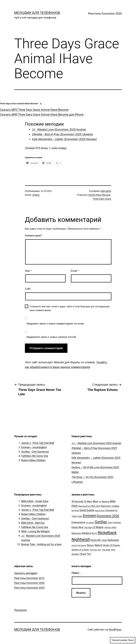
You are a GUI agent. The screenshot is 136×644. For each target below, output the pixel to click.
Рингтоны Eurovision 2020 (105, 14)
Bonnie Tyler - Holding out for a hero (41, 544)
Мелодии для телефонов (37, 13)
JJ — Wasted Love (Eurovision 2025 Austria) (96, 443)
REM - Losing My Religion (35, 531)
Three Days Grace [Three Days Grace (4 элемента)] (95, 550)
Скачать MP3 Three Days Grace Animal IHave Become (34, 110)
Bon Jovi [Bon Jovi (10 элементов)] (96, 506)
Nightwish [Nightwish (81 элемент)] (81, 539)
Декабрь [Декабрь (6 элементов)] (75, 554)
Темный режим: (123, 640)
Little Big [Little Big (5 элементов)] (107, 527)
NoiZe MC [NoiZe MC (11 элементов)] (96, 540)
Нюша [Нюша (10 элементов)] (83, 554)
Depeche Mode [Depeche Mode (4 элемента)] (100, 511)
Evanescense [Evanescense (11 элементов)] (78, 522)
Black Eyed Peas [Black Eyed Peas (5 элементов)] (85, 506)
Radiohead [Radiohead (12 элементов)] (113, 540)
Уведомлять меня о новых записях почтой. (51, 337)
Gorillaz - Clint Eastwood (35, 452)
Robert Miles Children (33, 460)
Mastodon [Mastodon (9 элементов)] (76, 533)
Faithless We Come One (35, 456)
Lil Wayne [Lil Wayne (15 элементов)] (98, 527)
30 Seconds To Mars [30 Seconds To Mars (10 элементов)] (82, 501)
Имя (28, 271)
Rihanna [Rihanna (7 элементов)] (90, 545)
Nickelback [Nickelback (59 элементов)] (107, 533)
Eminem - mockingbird (34, 447)
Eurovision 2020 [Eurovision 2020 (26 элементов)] (108, 516)
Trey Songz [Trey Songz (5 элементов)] (106, 550)
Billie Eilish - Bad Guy (33, 523)
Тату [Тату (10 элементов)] (89, 554)
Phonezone (20, 610)
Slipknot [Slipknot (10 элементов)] (98, 545)
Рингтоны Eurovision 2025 (29, 588)
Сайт (28, 289)
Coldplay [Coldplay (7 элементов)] (116, 506)
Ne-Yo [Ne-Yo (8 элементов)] (95, 533)
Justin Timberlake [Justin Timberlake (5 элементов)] (114, 523)
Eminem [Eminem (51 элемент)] (90, 516)
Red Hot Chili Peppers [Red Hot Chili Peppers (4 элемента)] (79, 545)
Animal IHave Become (99, 195)
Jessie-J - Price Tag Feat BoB (38, 443)
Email (75, 271)
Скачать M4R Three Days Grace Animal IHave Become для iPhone (42, 115)
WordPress (115, 630)
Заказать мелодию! (26, 573)
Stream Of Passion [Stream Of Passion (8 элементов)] (112, 545)
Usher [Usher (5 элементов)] (113, 550)
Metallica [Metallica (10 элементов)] (86, 533)
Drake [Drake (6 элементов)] (80, 516)
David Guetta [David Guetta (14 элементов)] (87, 510)
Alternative (106, 191)
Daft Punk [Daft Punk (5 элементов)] (75, 511)
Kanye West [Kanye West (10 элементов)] (77, 527)
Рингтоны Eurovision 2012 (29, 578)
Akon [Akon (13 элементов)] (95, 501)
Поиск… (76, 573)
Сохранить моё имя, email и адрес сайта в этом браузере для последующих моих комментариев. (70, 308)
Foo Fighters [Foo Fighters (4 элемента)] (90, 523)
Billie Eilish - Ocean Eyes (35, 501)
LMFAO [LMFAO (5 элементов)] (114, 527)
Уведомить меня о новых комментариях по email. (55, 324)
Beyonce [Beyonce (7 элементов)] (105, 502)
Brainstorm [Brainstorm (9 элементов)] (106, 506)
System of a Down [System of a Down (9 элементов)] (80, 550)
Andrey (36, 195)
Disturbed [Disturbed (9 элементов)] (110, 510)
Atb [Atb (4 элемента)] (100, 502)
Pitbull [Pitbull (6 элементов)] (104, 540)
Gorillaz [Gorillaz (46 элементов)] (101, 522)
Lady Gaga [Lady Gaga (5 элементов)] (88, 527)
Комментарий (34, 236)
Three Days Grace (102, 199)
